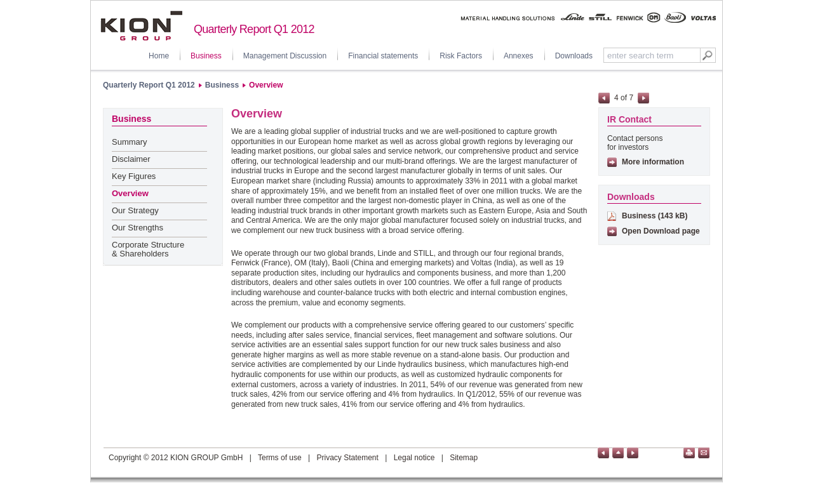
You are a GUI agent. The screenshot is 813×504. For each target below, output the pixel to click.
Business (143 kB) (655, 216)
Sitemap (464, 458)
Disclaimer (131, 159)
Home (159, 56)
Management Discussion (285, 56)
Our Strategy (135, 210)
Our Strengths (138, 228)
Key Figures (134, 176)
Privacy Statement (347, 458)
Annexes (519, 56)
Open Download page (661, 231)
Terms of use (280, 458)
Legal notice (414, 458)
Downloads (574, 56)
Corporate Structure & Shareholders (148, 249)
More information (653, 162)
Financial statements (383, 56)
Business (206, 56)
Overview (266, 85)
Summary (130, 142)
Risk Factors (461, 56)
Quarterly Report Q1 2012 (149, 85)
